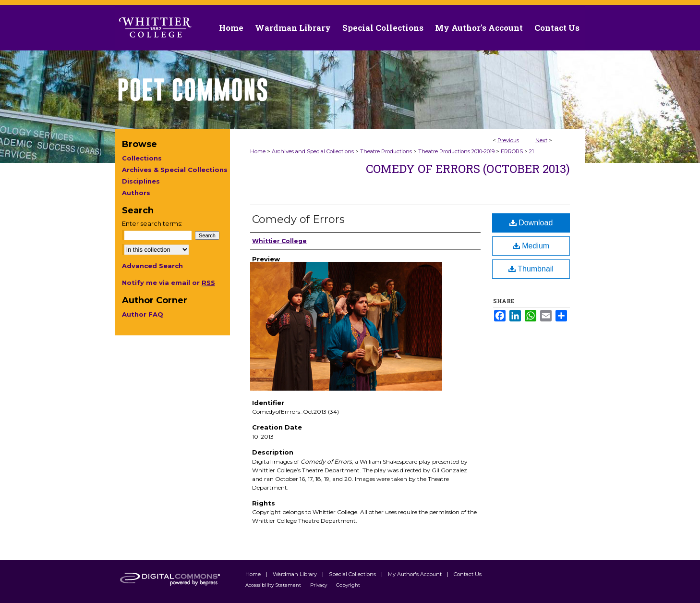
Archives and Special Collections (313, 151)
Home (258, 151)
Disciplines (141, 181)
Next (541, 140)
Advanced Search (152, 266)
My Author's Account (416, 574)
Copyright (348, 585)
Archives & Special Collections (175, 170)
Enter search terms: (152, 223)
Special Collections (353, 574)
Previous (508, 140)
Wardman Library (296, 574)
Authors (136, 193)
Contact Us (557, 28)
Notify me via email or (169, 283)
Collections (142, 158)
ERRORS (512, 151)
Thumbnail (531, 269)
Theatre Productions (386, 151)
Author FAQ (143, 314)
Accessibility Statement (274, 585)
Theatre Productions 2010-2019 (456, 151)
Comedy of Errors (298, 219)
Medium (531, 246)
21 (531, 151)
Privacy (319, 585)
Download (531, 223)
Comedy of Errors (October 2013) (468, 169)
